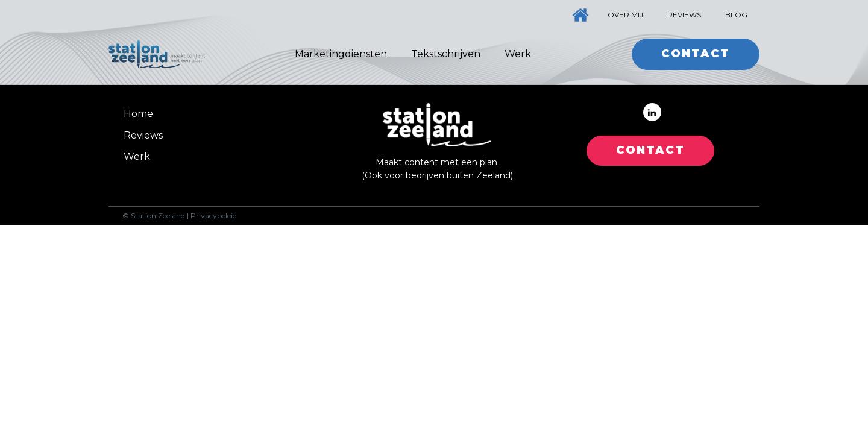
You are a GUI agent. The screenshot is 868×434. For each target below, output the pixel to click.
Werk (518, 54)
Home (138, 114)
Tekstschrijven (446, 54)
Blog (736, 15)
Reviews (684, 15)
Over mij (625, 15)
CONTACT (650, 150)
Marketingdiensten (341, 54)
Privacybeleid (214, 216)
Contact (696, 54)
